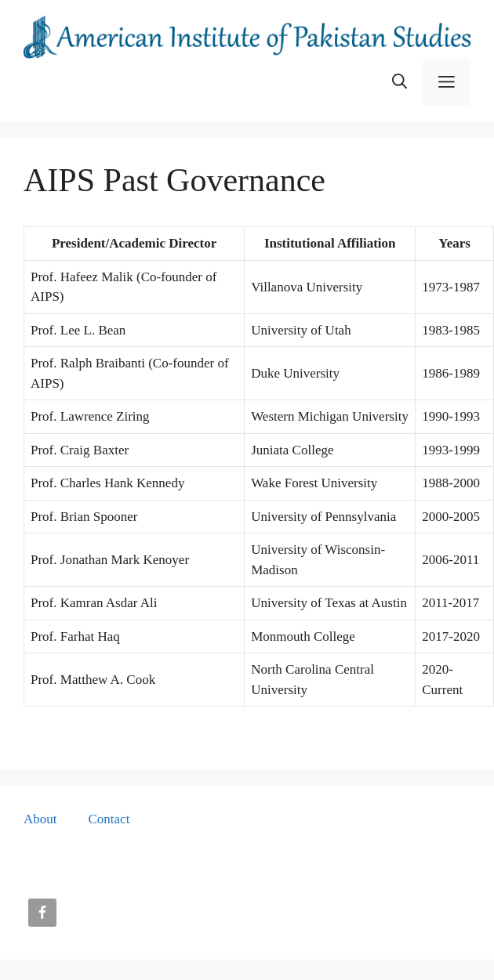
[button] (400, 82)
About (40, 819)
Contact (109, 819)
